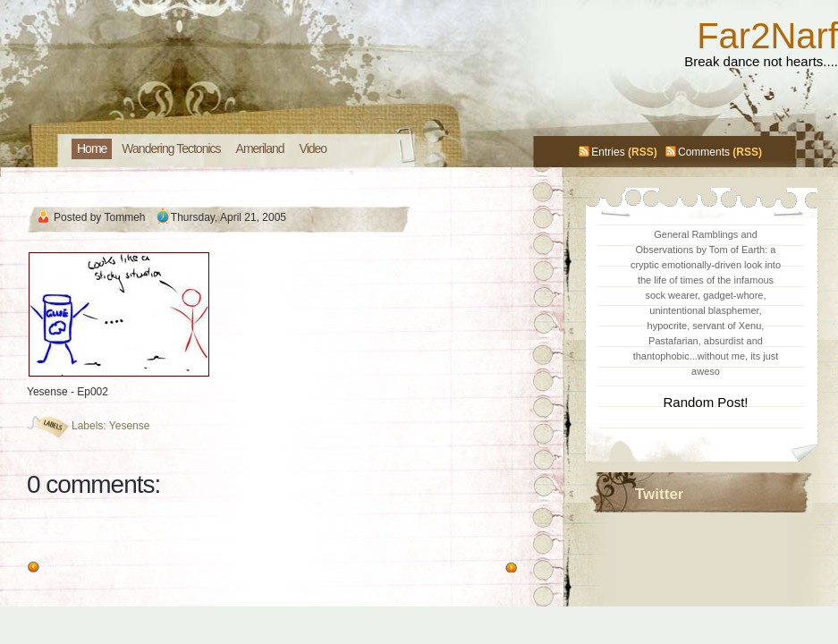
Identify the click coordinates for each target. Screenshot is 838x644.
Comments (704, 152)
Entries (608, 152)
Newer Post (472, 568)
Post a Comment (67, 540)
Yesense (130, 426)
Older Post (70, 568)
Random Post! (705, 402)
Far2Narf (767, 36)
